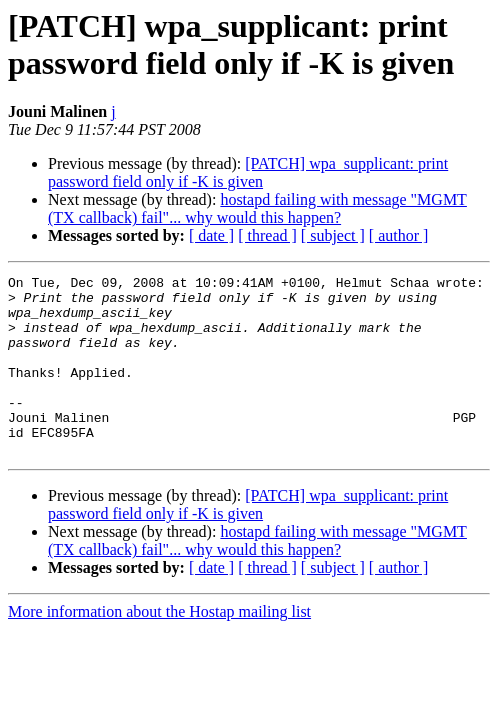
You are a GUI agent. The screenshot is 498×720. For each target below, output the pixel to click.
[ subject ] (333, 235)
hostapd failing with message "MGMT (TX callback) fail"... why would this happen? (257, 208)
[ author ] (399, 235)
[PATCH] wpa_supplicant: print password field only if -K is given (248, 172)
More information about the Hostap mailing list (159, 647)
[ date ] (211, 235)
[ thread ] (267, 235)
